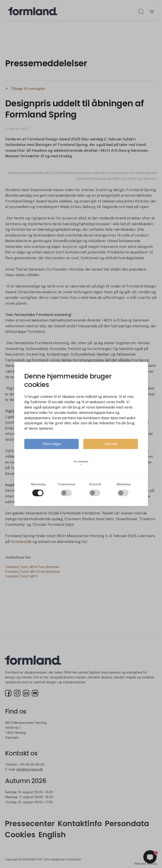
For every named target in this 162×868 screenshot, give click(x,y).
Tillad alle (111, 444)
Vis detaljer (81, 463)
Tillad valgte (51, 444)
